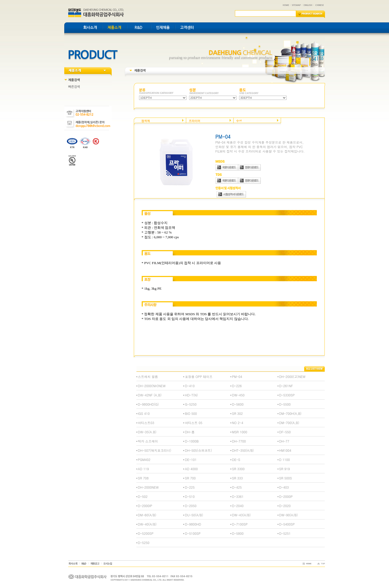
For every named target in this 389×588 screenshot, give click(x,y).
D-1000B (192, 441)
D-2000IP (145, 506)
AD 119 (144, 469)
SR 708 (143, 478)
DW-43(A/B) (241, 515)
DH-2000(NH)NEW (152, 386)
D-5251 (285, 533)
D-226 (237, 386)
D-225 (190, 487)
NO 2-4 (238, 423)
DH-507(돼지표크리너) (155, 450)
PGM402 (144, 460)
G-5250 (191, 404)
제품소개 (114, 27)
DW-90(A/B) (289, 515)
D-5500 (285, 404)
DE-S (236, 460)
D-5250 (144, 543)
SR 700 (190, 478)
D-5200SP (146, 533)
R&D (138, 27)
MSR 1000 (240, 432)
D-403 (284, 487)
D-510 (190, 496)
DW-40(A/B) (147, 524)
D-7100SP (240, 524)
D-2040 (238, 506)
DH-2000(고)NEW (292, 376)
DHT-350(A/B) (243, 450)
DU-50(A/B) (194, 515)
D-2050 (191, 506)
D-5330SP (287, 395)
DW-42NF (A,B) (150, 395)
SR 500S (285, 478)
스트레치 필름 (148, 376)
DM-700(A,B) (289, 423)
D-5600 (238, 404)
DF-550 (285, 432)
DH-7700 (239, 441)
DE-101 (191, 460)
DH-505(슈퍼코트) (198, 450)
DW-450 (238, 395)
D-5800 (238, 533)
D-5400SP (287, 524)
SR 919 (285, 469)
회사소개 (90, 27)
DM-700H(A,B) (290, 413)
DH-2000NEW (148, 487)
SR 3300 (238, 469)
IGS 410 (144, 413)
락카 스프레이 (148, 441)
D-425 (237, 487)
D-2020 (285, 506)
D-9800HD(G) (148, 404)
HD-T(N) (191, 395)
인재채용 (163, 27)
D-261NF (286, 386)
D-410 (190, 386)
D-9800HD (193, 524)
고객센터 (187, 27)
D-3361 (238, 496)
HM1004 (285, 450)
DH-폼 (190, 432)
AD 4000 (191, 469)
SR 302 (237, 413)
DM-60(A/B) (147, 515)
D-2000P (286, 496)
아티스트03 (146, 423)
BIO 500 (191, 413)
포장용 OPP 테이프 (199, 376)
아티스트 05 (194, 423)
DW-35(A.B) (147, 432)
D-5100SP (193, 533)
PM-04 (237, 376)
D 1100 (285, 460)
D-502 (143, 496)
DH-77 (284, 441)
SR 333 (237, 478)
